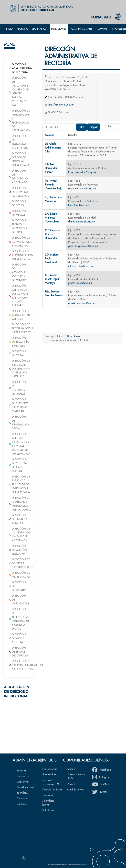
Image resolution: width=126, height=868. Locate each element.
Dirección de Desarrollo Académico (18, 177)
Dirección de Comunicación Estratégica (19, 242)
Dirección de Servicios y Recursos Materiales (19, 405)
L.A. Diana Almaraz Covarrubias (52, 218)
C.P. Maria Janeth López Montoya (52, 279)
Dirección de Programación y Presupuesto (19, 328)
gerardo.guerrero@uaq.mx (83, 246)
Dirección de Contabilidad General (19, 315)
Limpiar (94, 127)
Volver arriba (98, 756)
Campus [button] (102, 29)
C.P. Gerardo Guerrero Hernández (52, 234)
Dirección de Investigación (19, 575)
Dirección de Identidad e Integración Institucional (19, 504)
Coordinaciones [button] (82, 29)
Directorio (47, 795)
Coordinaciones (25, 787)
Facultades (22, 798)
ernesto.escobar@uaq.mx (82, 303)
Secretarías (23, 776)
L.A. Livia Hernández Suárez (51, 168)
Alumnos (72, 769)
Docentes (72, 784)
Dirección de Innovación (19, 600)
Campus (21, 804)
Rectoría (22, 29)
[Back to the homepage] (41, 8)
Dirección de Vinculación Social (19, 423)
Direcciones (23, 782)
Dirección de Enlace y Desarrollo (18, 652)
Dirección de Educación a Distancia (18, 142)
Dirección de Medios (17, 213)
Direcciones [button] (59, 29)
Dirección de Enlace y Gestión (18, 519)
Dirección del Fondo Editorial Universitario (19, 159)
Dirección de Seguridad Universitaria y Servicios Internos (19, 369)
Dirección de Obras (17, 353)
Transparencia (49, 769)
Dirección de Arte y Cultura (17, 638)
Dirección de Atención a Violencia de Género (18, 273)
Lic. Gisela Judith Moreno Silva (53, 148)
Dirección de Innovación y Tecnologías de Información (19, 121)
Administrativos (75, 790)
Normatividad (49, 775)
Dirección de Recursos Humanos (17, 388)
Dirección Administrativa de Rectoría (19, 68)
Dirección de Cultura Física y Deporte (18, 465)
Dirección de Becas (17, 204)
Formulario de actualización (19, 739)
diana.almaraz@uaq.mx (82, 222)
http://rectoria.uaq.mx (61, 105)
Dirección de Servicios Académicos (19, 192)
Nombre (50, 135)
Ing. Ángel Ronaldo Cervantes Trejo (54, 185)
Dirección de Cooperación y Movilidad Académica (19, 535)
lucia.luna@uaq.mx (79, 205)
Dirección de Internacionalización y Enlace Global (19, 665)
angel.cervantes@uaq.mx (82, 189)
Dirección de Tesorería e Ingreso (19, 342)
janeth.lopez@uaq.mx (80, 283)
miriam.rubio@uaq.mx (81, 266)
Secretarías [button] (39, 29)
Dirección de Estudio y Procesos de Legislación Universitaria (19, 485)
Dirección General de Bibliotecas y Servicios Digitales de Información (19, 444)
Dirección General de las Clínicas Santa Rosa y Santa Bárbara (19, 296)
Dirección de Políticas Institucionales (19, 563)
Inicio (9, 29)
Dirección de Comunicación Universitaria (19, 255)
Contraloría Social (52, 790)
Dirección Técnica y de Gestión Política (18, 226)
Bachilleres (23, 793)
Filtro (81, 127)
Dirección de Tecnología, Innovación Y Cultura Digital (19, 619)
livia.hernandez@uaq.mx (82, 172)
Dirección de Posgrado (18, 586)
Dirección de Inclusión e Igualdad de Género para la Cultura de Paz (19, 92)
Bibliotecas (48, 810)
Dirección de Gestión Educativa (18, 550)
